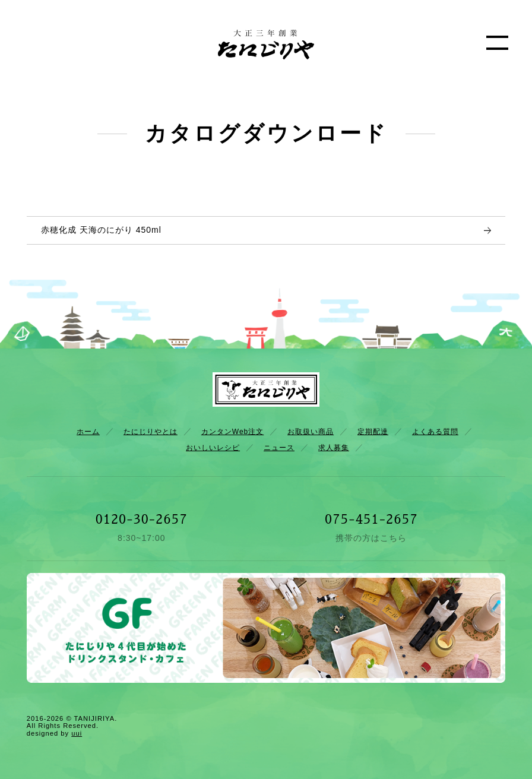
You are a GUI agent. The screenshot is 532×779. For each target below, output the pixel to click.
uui (77, 733)
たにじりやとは (151, 432)
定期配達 (373, 432)
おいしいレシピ (213, 448)
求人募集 (334, 448)
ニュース (279, 448)
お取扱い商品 (311, 432)
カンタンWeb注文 (232, 432)
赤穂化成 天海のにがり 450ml (101, 230)
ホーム (88, 432)
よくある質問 (435, 432)
